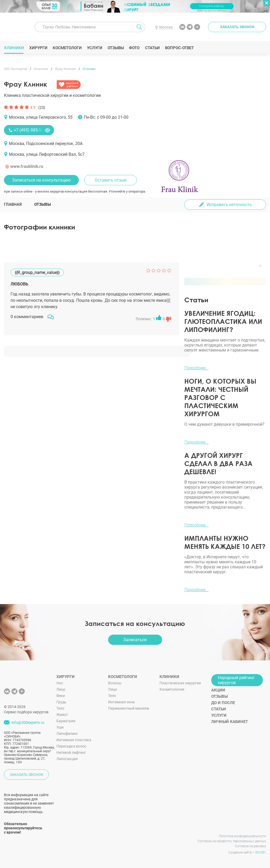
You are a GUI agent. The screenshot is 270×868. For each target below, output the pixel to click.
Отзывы (116, 48)
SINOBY (261, 852)
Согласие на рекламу (250, 846)
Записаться (135, 640)
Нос (60, 683)
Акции (218, 690)
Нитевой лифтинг (71, 752)
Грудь (61, 702)
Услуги (95, 48)
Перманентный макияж (129, 708)
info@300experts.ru (28, 723)
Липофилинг (67, 734)
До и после (223, 703)
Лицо (61, 689)
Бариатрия (66, 721)
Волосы (115, 683)
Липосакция (67, 759)
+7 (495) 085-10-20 (32, 130)
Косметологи (67, 48)
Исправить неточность (229, 205)
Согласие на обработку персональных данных (232, 841)
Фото (134, 48)
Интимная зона (121, 702)
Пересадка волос (71, 746)
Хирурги (38, 48)
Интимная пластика (74, 740)
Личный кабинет (230, 722)
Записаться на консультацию (41, 180)
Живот (62, 715)
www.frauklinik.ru (27, 166)
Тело (60, 708)
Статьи (152, 48)
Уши (60, 727)
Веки (61, 696)
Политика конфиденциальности (242, 836)
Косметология (172, 689)
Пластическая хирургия (180, 683)
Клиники (14, 48)
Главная (13, 204)
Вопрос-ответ (179, 48)
